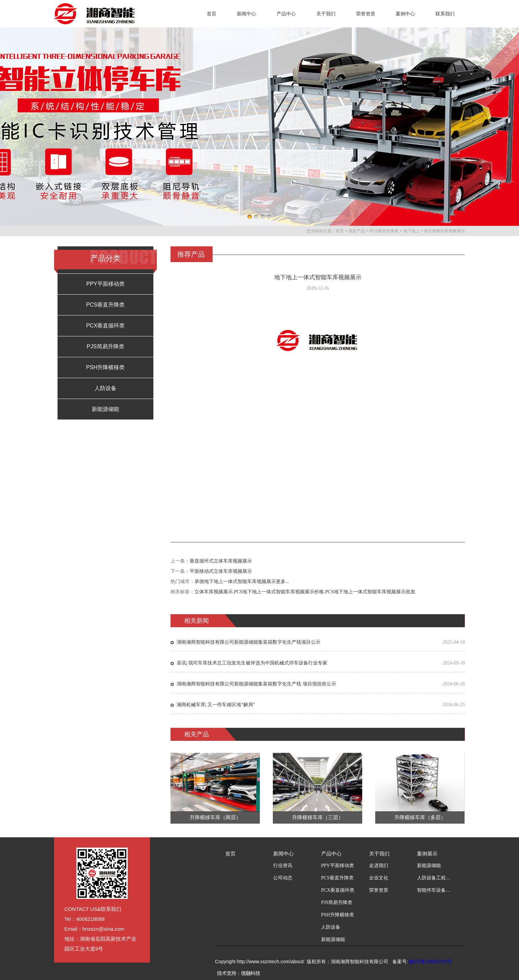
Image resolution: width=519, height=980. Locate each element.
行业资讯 (283, 866)
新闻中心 (246, 14)
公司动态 (283, 878)
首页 (212, 14)
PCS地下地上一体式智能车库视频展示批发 (370, 592)
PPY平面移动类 (105, 284)
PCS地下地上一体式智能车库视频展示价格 (279, 592)
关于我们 (326, 14)
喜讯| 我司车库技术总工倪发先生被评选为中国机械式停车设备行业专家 (252, 663)
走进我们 (379, 866)
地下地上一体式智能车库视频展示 (434, 231)
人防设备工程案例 (434, 878)
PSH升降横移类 (106, 367)
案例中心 (405, 14)
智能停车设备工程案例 (434, 890)
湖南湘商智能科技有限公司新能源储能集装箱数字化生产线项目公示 (249, 642)
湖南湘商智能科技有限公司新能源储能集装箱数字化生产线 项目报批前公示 (256, 684)
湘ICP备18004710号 (430, 962)
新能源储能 (105, 409)
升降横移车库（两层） (215, 817)
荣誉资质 (366, 14)
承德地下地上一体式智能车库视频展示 (235, 582)
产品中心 (286, 14)
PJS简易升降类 (105, 346)
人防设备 (105, 388)
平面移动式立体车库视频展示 (221, 571)
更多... (283, 582)
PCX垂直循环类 (106, 326)
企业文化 (379, 878)
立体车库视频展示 (214, 592)
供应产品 (357, 231)
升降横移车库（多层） (420, 817)
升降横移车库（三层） (318, 817)
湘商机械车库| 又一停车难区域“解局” (216, 705)
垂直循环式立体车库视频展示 (221, 561)
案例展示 (427, 854)
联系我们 (445, 14)
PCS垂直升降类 (384, 231)
